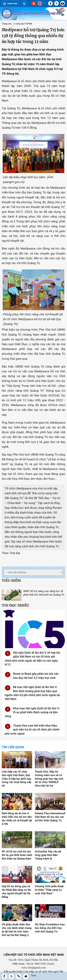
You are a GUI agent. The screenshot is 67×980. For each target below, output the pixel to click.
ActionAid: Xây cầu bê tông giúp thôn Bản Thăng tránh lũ (48, 855)
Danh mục (10, 4)
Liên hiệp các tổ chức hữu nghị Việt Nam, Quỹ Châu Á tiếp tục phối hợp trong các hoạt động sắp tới (17, 779)
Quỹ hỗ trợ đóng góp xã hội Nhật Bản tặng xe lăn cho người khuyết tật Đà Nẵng (16, 892)
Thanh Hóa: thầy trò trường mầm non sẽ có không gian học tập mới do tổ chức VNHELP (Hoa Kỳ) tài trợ (49, 779)
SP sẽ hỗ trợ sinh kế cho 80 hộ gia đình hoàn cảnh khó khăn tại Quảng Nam (17, 855)
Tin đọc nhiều (15, 605)
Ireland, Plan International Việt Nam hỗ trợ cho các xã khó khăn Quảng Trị (50, 817)
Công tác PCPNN (24, 24)
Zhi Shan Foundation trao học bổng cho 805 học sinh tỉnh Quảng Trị (50, 928)
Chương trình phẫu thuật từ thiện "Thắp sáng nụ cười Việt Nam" (49, 890)
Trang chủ (7, 24)
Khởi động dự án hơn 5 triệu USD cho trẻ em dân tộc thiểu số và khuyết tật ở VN (17, 819)
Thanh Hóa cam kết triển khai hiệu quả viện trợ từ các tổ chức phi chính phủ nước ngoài (32, 730)
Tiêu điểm (11, 581)
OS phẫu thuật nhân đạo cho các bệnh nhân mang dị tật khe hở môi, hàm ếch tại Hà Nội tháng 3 (17, 930)
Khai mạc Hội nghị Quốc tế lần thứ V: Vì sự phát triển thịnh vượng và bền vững (32, 712)
